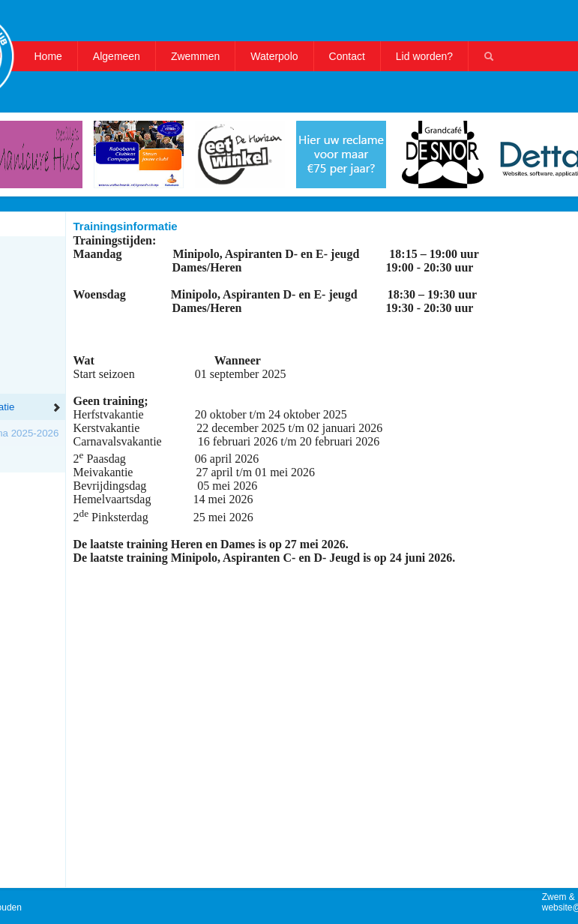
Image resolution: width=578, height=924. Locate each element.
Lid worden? (424, 56)
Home (48, 56)
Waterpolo (274, 56)
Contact (347, 56)
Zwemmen (195, 56)
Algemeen (117, 56)
